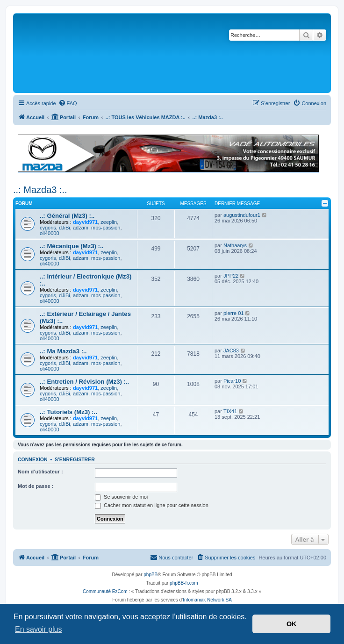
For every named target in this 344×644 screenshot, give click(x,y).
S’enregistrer (75, 459)
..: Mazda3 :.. (40, 190)
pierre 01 (233, 313)
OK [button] (292, 624)
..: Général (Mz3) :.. (67, 216)
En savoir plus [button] (39, 629)
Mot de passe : (36, 486)
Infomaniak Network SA (207, 600)
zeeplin (109, 222)
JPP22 (231, 276)
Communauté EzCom (105, 591)
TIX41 (230, 411)
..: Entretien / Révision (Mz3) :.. (84, 382)
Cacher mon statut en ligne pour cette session (152, 505)
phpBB (150, 575)
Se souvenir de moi (121, 497)
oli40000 (50, 233)
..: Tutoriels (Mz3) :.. (68, 412)
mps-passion (106, 228)
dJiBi (64, 228)
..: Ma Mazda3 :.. (63, 351)
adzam (81, 228)
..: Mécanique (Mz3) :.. (72, 246)
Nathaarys (235, 245)
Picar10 (232, 381)
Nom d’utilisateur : (40, 472)
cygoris (48, 228)
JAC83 (231, 351)
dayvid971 (85, 222)
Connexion (33, 459)
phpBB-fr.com (184, 583)
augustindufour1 (242, 215)
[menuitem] (68, 103)
